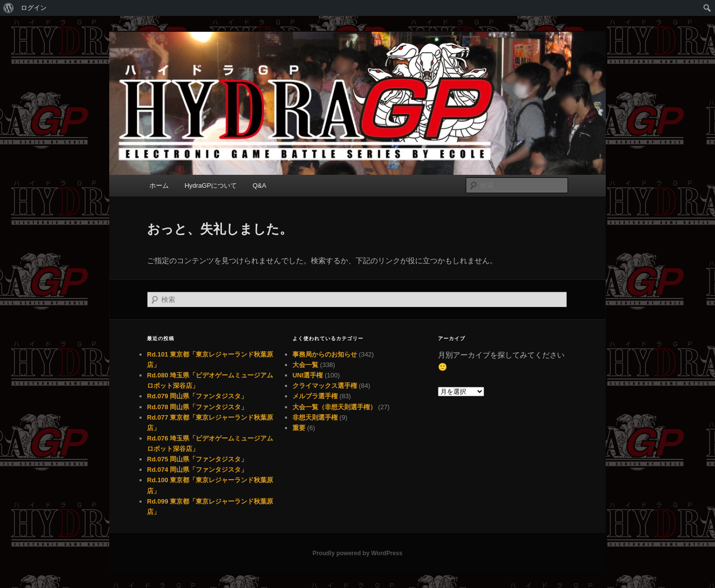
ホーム (159, 185)
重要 (299, 428)
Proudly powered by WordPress (357, 553)
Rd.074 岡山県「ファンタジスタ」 (197, 470)
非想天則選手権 (315, 417)
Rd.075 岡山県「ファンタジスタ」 (197, 459)
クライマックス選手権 (325, 386)
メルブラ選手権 (315, 396)
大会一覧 (305, 365)
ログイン (34, 8)
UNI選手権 (308, 375)
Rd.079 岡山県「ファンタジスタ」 (197, 396)
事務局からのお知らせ (325, 354)
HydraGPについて (211, 185)
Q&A (259, 185)
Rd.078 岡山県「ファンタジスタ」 (197, 407)
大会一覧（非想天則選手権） (334, 407)
